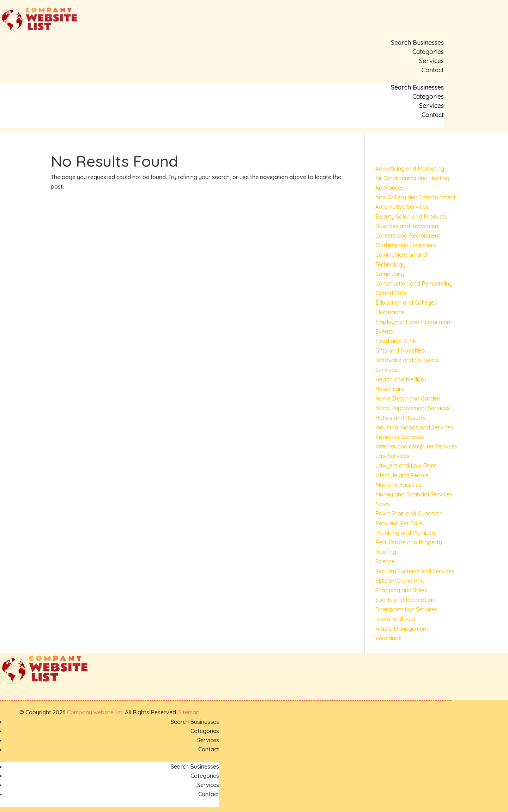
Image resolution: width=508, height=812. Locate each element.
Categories (428, 52)
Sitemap (189, 712)
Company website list (95, 712)
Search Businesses (417, 42)
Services (431, 61)
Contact (433, 70)
